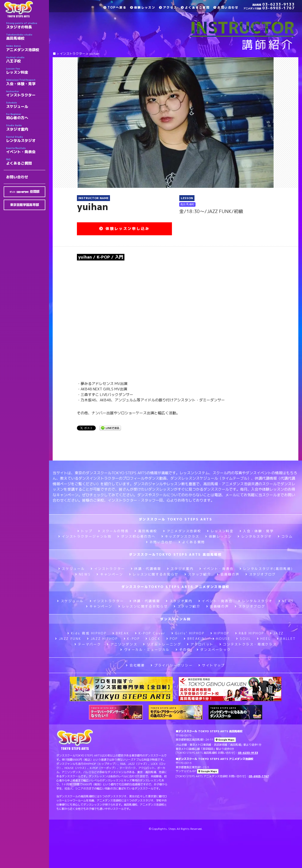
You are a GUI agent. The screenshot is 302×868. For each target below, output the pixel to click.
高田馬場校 (26, 37)
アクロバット (200, 644)
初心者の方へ (26, 116)
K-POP (132, 639)
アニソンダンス (122, 644)
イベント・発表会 (26, 150)
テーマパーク (88, 644)
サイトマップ (212, 665)
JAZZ (277, 633)
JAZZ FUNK (68, 639)
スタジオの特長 (26, 25)
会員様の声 (228, 574)
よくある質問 (192, 542)
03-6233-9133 (273, 4)
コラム (285, 536)
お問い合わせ (17, 177)
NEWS (83, 574)
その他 (183, 650)
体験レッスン (143, 7)
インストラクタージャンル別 (85, 536)
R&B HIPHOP (250, 633)
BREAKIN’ (195, 639)
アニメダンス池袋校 (26, 48)
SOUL (243, 639)
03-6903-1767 (269, 8)
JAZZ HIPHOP (102, 639)
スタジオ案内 (26, 128)
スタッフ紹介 (198, 574)
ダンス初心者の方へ (136, 536)
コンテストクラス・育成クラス (248, 644)
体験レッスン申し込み (124, 229)
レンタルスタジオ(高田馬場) (266, 569)
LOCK (153, 639)
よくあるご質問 (26, 162)
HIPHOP (220, 633)
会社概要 (135, 665)
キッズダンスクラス (180, 536)
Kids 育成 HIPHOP (87, 633)
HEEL (264, 639)
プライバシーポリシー (172, 665)
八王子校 (26, 60)
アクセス (168, 7)
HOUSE (222, 639)
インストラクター (26, 94)
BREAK (121, 633)
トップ (85, 531)
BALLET (286, 639)
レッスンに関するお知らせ (154, 574)
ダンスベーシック (214, 650)
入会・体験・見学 (26, 82)
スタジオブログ (261, 574)
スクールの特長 (113, 531)
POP (172, 639)
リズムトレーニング (162, 644)
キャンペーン (110, 574)
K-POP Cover (150, 633)
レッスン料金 (26, 71)
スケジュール (26, 105)
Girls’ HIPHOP (188, 633)
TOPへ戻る (115, 7)
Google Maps (225, 740)
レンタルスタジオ (26, 139)
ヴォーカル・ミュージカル (145, 650)
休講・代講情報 (146, 569)
